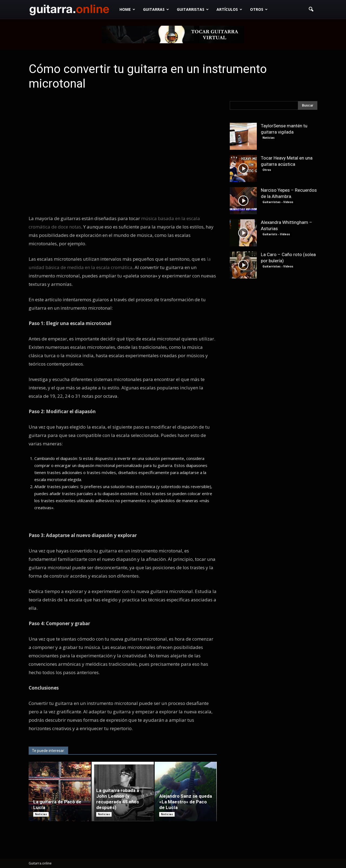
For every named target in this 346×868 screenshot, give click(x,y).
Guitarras (156, 9)
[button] (311, 9)
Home (127, 9)
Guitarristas (193, 9)
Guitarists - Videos (276, 234)
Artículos (229, 9)
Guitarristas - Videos (278, 202)
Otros (259, 9)
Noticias (41, 814)
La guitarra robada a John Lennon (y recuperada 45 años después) (118, 799)
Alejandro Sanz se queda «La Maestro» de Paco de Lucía (186, 802)
